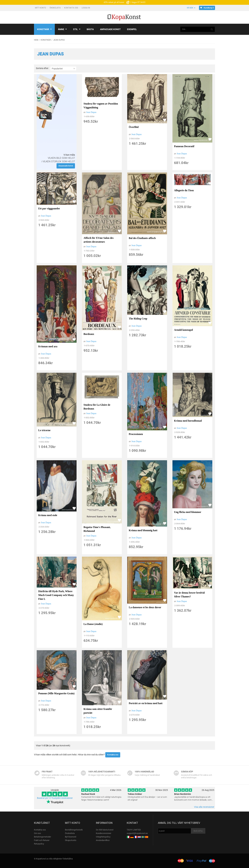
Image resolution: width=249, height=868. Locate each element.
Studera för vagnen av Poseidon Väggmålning (101, 106)
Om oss (37, 833)
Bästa (90, 29)
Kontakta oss (71, 8)
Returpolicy (39, 844)
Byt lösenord (71, 837)
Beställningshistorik (74, 830)
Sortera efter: (42, 68)
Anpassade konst (110, 29)
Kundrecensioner (104, 833)
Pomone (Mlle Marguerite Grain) (56, 693)
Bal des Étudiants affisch (142, 238)
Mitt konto (41, 8)
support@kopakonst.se (137, 833)
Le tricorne (44, 430)
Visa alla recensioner (204, 807)
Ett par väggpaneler (49, 208)
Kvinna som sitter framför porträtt (98, 711)
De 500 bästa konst (105, 830)
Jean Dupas (91, 112)
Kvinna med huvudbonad (188, 421)
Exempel (132, 29)
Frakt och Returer (42, 840)
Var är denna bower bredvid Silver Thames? (189, 595)
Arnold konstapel (183, 330)
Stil (77, 29)
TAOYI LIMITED (134, 830)
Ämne (62, 29)
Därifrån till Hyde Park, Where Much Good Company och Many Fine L (56, 595)
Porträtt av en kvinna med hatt (146, 703)
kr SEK (191, 8)
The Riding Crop (138, 319)
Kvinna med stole (48, 515)
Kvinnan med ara (48, 346)
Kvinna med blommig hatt (143, 530)
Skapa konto (71, 840)
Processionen (136, 434)
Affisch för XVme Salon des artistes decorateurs (99, 240)
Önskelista (55, 8)
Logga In (86, 8)
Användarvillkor (103, 840)
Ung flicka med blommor (188, 512)
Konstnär (44, 29)
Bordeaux (89, 334)
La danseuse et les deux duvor (145, 607)
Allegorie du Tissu (184, 190)
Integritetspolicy (103, 837)
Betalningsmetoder (42, 837)
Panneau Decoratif (184, 146)
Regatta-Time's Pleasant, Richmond (97, 529)
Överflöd (134, 127)
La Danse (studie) (93, 624)
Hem (36, 40)
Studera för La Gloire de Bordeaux (97, 407)
